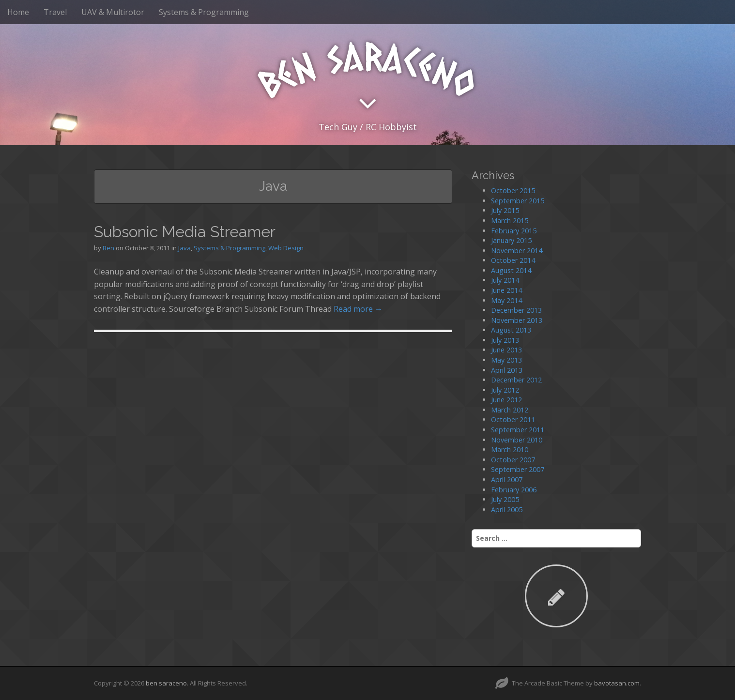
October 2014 (513, 260)
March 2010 (510, 449)
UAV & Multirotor (113, 12)
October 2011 (513, 419)
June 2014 (506, 290)
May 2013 (506, 360)
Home (18, 12)
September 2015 (518, 201)
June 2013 (506, 350)
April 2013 (507, 370)
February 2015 (514, 231)
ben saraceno (166, 683)
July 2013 (505, 340)
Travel (55, 12)
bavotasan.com (617, 683)
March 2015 (510, 221)
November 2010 (517, 440)
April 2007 (507, 479)
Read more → (358, 309)
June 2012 (506, 400)
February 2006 (514, 490)
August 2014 (511, 270)
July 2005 (505, 499)
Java (184, 248)
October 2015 (513, 190)
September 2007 (518, 469)
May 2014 (506, 300)
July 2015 (505, 210)
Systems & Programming (204, 12)
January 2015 (511, 240)
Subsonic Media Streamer (185, 232)
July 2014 (505, 280)
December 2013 (516, 310)
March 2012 (510, 410)
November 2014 (517, 251)
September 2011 (518, 430)
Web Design (286, 248)
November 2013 (517, 320)
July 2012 (505, 390)
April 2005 (507, 510)
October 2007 (513, 460)
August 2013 (511, 330)
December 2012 (516, 380)
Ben (108, 248)
